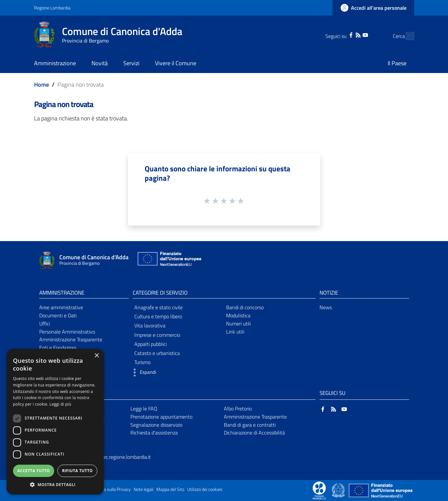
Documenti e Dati (58, 315)
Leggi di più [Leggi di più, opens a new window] (61, 404)
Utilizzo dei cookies (205, 489)
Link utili (235, 332)
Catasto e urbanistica (157, 353)
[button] (143, 373)
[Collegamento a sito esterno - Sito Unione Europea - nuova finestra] (169, 260)
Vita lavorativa (150, 325)
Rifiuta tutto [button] (77, 471)
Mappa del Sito (170, 489)
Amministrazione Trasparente (71, 339)
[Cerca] (406, 36)
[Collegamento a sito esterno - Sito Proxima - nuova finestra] (319, 490)
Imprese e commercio (157, 335)
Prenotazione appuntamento (161, 417)
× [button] (97, 356)
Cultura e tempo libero (158, 316)
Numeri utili (238, 324)
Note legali (144, 489)
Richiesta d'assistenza (154, 433)
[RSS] (346, 34)
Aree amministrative (61, 307)
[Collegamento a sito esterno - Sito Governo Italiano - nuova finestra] (339, 490)
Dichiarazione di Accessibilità (254, 433)
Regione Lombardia (52, 8)
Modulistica (238, 315)
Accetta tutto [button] (33, 471)
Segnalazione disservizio (156, 425)
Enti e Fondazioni (58, 348)
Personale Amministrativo (67, 332)
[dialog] (55, 422)
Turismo (142, 362)
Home (42, 85)
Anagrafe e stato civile (158, 307)
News (326, 307)
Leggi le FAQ (144, 409)
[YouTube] (354, 34)
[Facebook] (339, 34)
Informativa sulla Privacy (107, 489)
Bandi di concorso (245, 307)
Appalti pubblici (151, 344)
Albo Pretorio (238, 409)
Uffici (45, 324)
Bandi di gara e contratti (250, 425)
